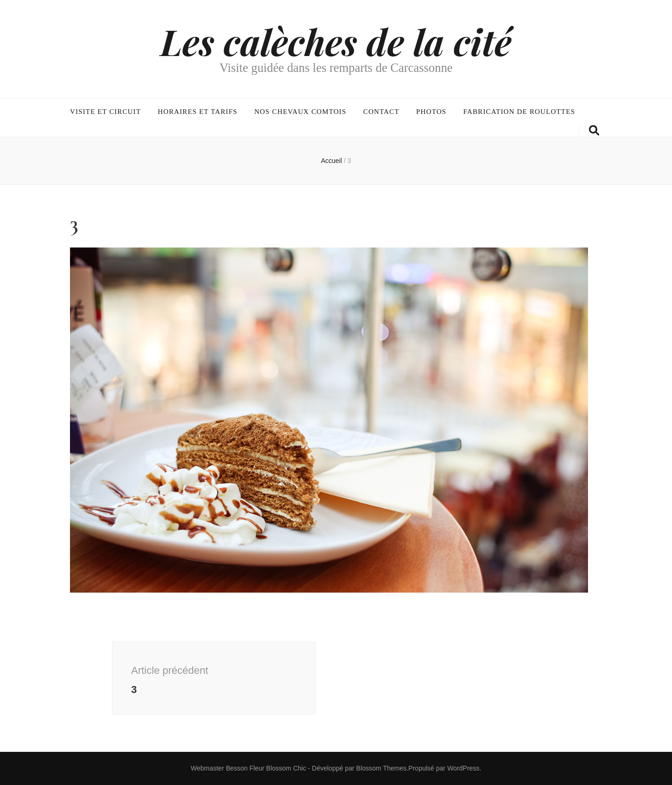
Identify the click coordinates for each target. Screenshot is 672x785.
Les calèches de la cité (336, 41)
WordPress (463, 768)
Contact (381, 112)
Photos (431, 112)
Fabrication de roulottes (519, 112)
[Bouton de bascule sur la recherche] (594, 131)
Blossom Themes (381, 768)
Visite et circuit (105, 112)
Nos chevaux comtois (300, 112)
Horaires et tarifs (198, 112)
